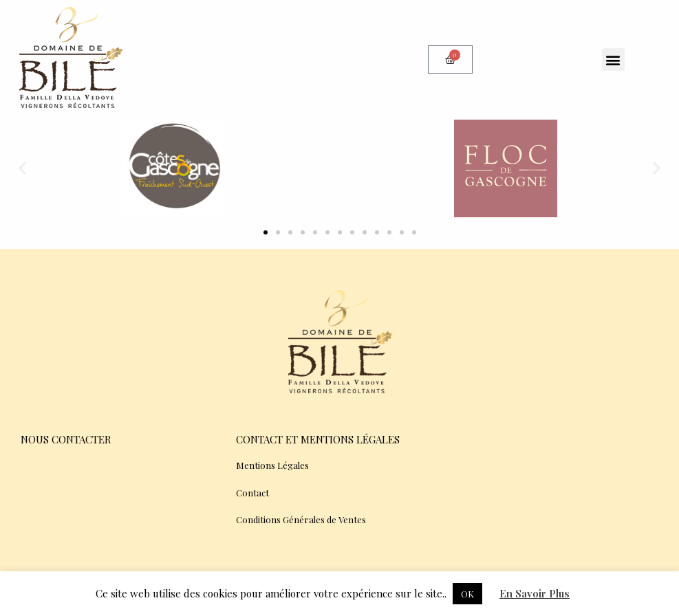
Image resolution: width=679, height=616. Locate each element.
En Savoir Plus (535, 593)
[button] (613, 59)
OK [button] (467, 594)
